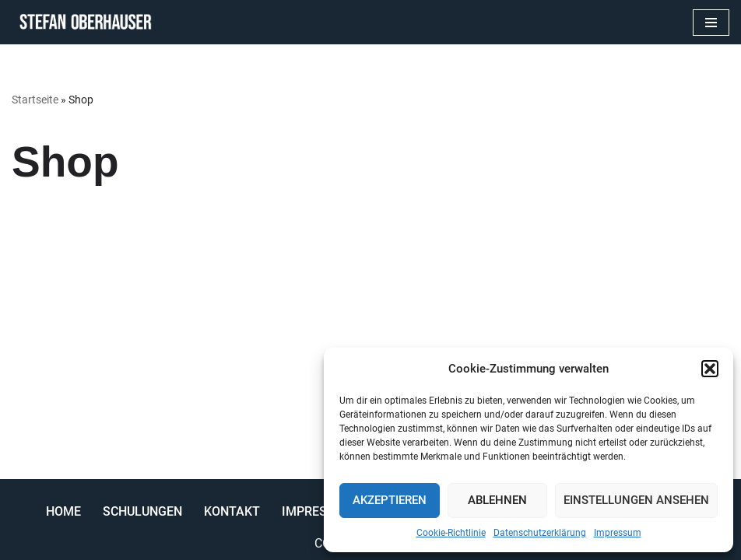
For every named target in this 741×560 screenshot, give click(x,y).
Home (63, 511)
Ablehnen (497, 500)
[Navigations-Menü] (711, 23)
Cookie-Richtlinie (451, 533)
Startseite (35, 100)
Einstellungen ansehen (636, 500)
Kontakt (232, 511)
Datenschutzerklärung (540, 533)
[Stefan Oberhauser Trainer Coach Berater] (82, 22)
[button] (710, 369)
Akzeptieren (390, 500)
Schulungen (142, 511)
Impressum (618, 533)
